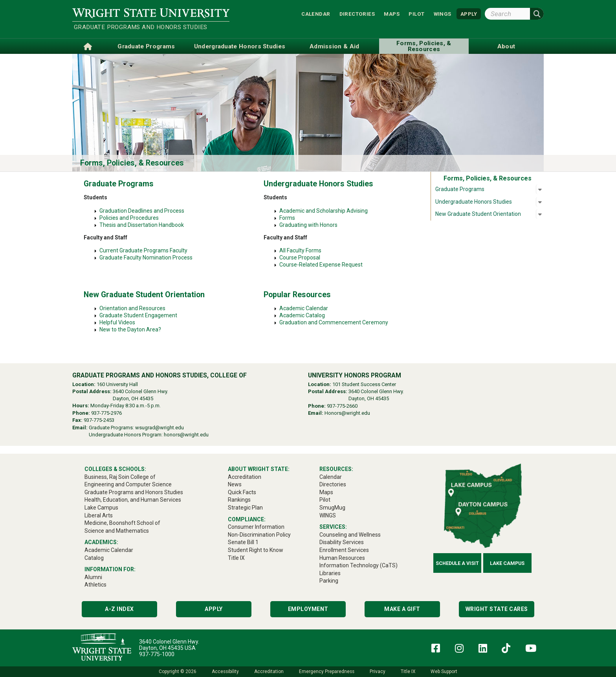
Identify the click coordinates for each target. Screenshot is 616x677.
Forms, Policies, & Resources (132, 163)
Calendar (316, 14)
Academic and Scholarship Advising (324, 211)
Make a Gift (402, 609)
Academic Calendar (304, 308)
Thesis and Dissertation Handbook (142, 225)
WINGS (443, 14)
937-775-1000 (157, 654)
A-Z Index (119, 609)
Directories (357, 14)
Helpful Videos (117, 322)
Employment (308, 609)
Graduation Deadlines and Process (142, 211)
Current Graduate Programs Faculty (143, 250)
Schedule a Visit (457, 563)
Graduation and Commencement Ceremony (334, 322)
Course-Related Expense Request (324, 265)
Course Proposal (303, 258)
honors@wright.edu (186, 435)
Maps (392, 14)
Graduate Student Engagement (138, 315)
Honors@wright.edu (347, 413)
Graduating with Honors (308, 225)
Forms (287, 218)
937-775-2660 (342, 406)
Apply (214, 609)
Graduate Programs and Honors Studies (140, 27)
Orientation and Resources (132, 308)
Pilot (416, 14)
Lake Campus (507, 563)
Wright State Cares (497, 609)
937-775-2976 (106, 413)
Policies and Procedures (129, 218)
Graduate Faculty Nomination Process (146, 258)
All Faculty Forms (301, 250)
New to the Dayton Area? (130, 329)
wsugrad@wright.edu (159, 428)
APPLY (469, 14)
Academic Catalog (302, 315)
